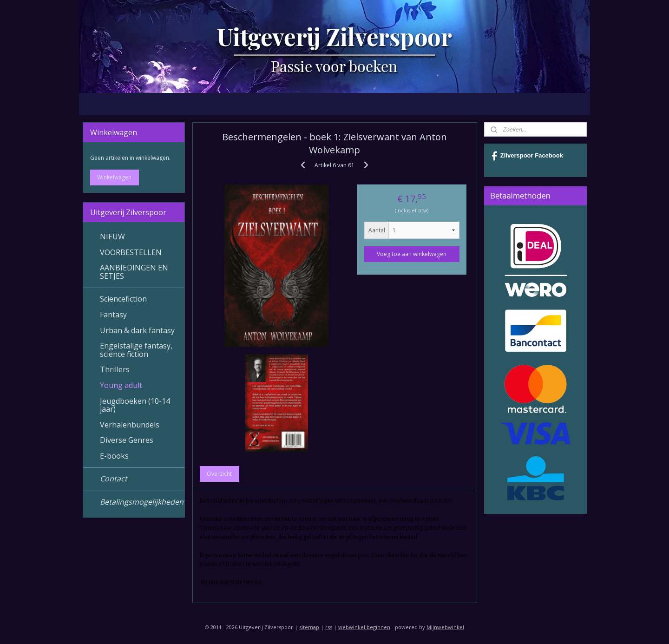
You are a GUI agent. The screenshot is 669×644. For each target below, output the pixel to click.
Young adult (121, 385)
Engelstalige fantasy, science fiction (136, 350)
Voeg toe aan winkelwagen (412, 254)
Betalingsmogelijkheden (142, 502)
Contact (114, 479)
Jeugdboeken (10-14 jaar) (135, 405)
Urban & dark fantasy (137, 330)
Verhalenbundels (130, 425)
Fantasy (113, 315)
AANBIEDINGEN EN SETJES (134, 272)
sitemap (309, 627)
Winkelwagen (114, 177)
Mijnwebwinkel (445, 627)
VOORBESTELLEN (131, 252)
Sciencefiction (123, 299)
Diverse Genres (127, 440)
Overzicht (219, 474)
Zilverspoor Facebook (527, 156)
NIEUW (112, 237)
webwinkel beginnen (364, 627)
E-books (114, 456)
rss (329, 627)
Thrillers (115, 369)
